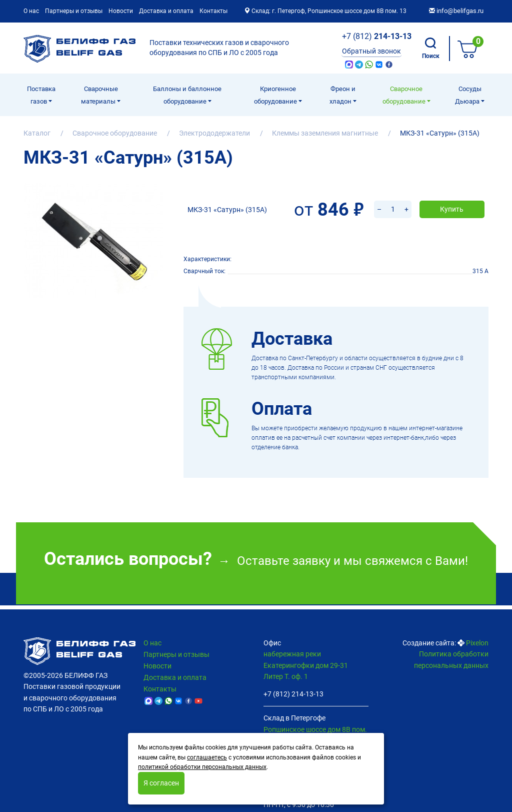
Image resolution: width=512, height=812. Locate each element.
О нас (31, 11)
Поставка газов (41, 95)
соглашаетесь (207, 757)
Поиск (431, 49)
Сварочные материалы (99, 95)
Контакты (213, 11)
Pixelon (477, 643)
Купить (452, 196)
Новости (121, 11)
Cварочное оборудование (405, 95)
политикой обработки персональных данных (202, 767)
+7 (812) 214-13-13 (293, 694)
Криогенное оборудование (276, 95)
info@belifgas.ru (456, 11)
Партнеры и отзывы (74, 11)
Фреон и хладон (342, 95)
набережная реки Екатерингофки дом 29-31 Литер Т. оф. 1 (306, 665)
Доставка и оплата (166, 11)
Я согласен (161, 783)
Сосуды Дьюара (468, 95)
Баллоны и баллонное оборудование (187, 95)
